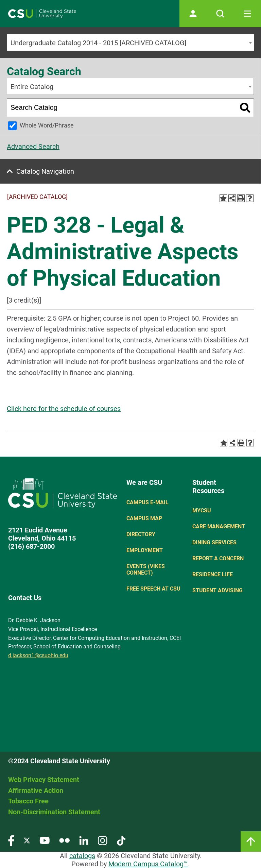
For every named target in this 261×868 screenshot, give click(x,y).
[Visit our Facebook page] (11, 840)
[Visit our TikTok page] (121, 840)
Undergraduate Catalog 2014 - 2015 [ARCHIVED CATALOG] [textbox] (98, 43)
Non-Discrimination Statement (54, 812)
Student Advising (217, 590)
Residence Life (213, 574)
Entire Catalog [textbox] (32, 87)
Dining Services (214, 542)
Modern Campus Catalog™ (148, 864)
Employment (145, 550)
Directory (141, 534)
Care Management (219, 526)
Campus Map (144, 518)
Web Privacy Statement (44, 780)
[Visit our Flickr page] (64, 840)
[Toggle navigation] (247, 14)
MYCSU (202, 510)
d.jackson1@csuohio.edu (38, 655)
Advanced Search (33, 147)
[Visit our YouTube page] (45, 840)
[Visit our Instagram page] (103, 840)
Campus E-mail (147, 502)
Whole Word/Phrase (47, 125)
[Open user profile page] (193, 14)
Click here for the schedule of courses (64, 409)
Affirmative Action (36, 790)
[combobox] (130, 42)
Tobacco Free (28, 801)
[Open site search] (220, 14)
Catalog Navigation (45, 171)
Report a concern (218, 558)
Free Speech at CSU (153, 589)
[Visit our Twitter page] (27, 840)
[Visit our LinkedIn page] (84, 840)
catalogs (82, 856)
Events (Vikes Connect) (146, 569)
